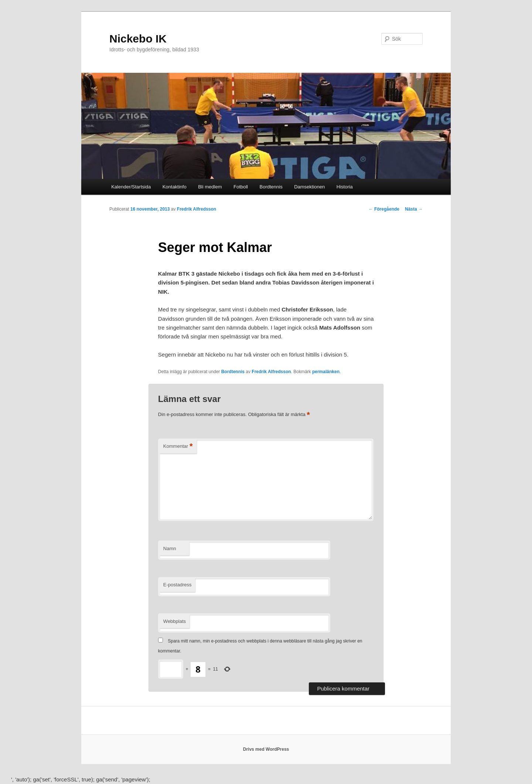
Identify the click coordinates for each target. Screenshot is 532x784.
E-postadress (178, 585)
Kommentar (178, 446)
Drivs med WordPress (266, 749)
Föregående (384, 209)
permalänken (326, 372)
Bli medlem (210, 187)
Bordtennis (271, 187)
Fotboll (241, 187)
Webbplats (175, 621)
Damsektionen (309, 187)
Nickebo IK (138, 39)
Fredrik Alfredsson (197, 209)
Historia (345, 187)
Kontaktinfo (175, 187)
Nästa (414, 209)
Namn (170, 548)
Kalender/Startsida (131, 187)
